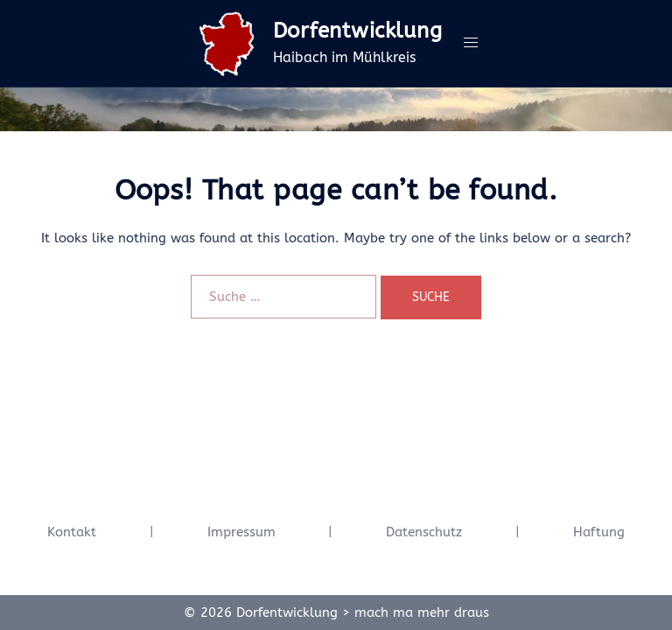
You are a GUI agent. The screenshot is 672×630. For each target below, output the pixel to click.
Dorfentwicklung (358, 31)
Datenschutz (424, 532)
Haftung (599, 532)
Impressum (241, 532)
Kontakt (72, 532)
